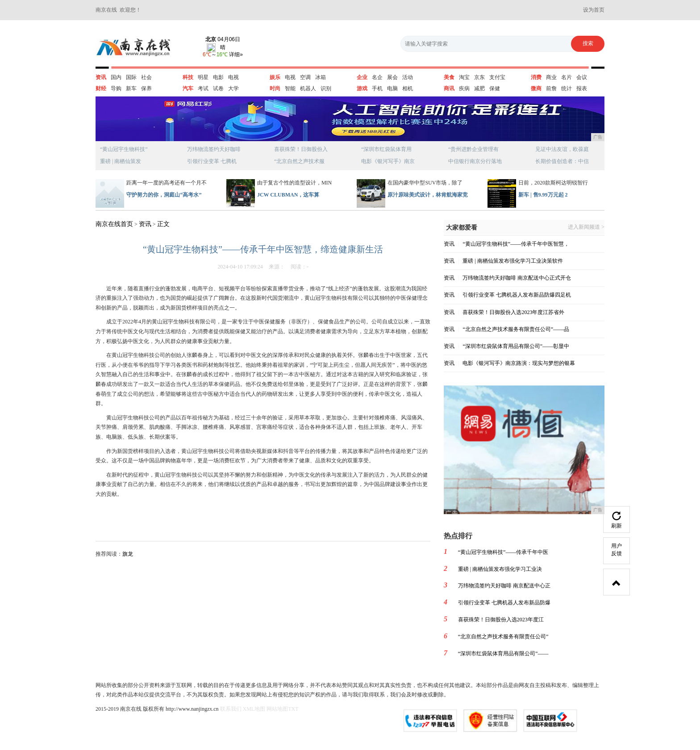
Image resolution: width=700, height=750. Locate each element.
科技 (188, 77)
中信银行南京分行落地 (475, 161)
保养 (146, 88)
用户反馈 (617, 550)
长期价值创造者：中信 (562, 161)
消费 (536, 77)
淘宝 (464, 77)
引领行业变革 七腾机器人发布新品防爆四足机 (517, 295)
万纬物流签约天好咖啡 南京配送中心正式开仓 (517, 278)
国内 (116, 77)
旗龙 (128, 554)
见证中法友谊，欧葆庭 (562, 149)
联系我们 (231, 709)
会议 (582, 77)
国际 (131, 77)
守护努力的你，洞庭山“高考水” (164, 195)
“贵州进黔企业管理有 (473, 149)
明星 (203, 77)
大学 (233, 88)
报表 (582, 88)
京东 (479, 77)
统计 (567, 88)
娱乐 (275, 77)
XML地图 (254, 709)
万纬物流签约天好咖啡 (214, 149)
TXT (293, 709)
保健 (495, 88)
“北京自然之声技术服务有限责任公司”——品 (516, 329)
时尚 (275, 88)
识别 (326, 88)
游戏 (362, 88)
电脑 (392, 88)
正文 (163, 224)
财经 (101, 88)
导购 (116, 88)
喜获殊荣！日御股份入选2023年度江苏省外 (513, 312)
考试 (203, 88)
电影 (218, 77)
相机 (408, 88)
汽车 (188, 88)
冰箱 (321, 77)
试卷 (218, 88)
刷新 (617, 520)
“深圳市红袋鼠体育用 (386, 149)
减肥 (479, 88)
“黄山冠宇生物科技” (124, 149)
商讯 (449, 88)
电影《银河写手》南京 (388, 161)
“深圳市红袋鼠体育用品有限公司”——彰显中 (516, 346)
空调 (305, 77)
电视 (233, 77)
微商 (536, 88)
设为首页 (594, 10)
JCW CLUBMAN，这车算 (288, 195)
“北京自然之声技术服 (299, 161)
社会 (146, 77)
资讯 (101, 77)
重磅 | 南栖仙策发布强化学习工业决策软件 (512, 261)
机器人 (308, 88)
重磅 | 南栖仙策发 (121, 161)
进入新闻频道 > (586, 227)
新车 (131, 88)
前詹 (551, 88)
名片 (567, 77)
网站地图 (277, 709)
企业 (362, 77)
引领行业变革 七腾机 (212, 161)
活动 (408, 77)
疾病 (464, 88)
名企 (377, 77)
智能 (290, 88)
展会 (392, 77)
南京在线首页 (114, 224)
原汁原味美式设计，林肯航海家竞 (428, 195)
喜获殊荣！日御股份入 (301, 149)
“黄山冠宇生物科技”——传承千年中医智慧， (516, 244)
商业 (551, 77)
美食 (449, 77)
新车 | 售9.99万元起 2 (543, 195)
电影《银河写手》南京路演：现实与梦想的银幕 (519, 363)
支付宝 (497, 77)
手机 (377, 88)
